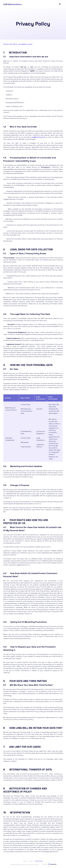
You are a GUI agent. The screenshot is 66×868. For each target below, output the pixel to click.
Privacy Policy (39, 861)
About (25, 861)
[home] (13, 4)
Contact (31, 861)
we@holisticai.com (39, 137)
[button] (60, 4)
